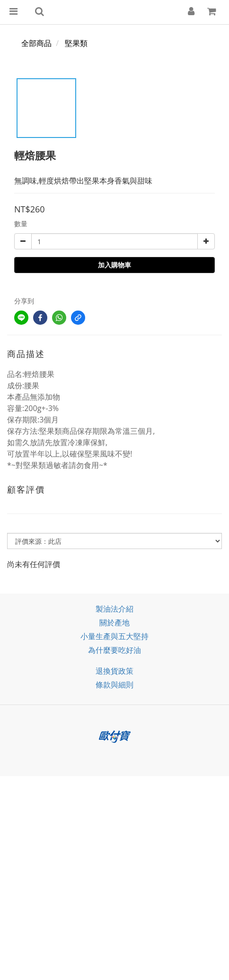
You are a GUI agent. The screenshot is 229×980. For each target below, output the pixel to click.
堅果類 (76, 43)
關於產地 (114, 623)
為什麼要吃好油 (114, 650)
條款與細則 (114, 685)
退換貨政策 (114, 671)
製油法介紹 (114, 609)
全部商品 (36, 43)
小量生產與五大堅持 (114, 636)
